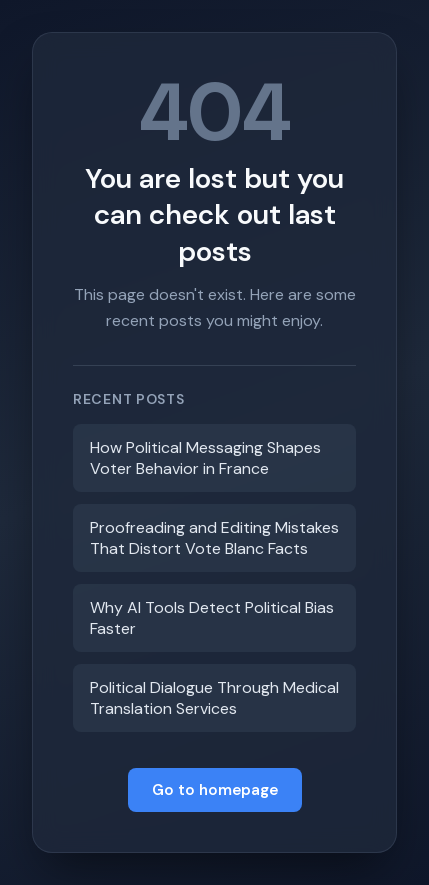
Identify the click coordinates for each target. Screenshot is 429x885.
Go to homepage (215, 790)
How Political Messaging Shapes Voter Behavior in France (205, 458)
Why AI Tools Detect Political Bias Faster (212, 618)
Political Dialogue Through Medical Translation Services (214, 698)
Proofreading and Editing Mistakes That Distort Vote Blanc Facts (214, 538)
